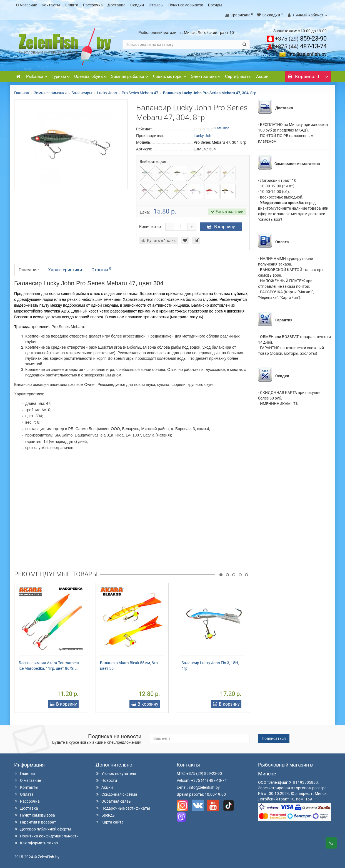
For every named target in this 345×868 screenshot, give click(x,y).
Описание (29, 270)
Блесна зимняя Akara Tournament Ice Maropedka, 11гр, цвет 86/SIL (49, 666)
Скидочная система (116, 794)
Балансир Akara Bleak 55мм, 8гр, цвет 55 (129, 666)
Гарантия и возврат (35, 822)
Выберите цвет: (154, 162)
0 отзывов (222, 128)
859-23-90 (301, 39)
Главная (22, 93)
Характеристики (65, 270)
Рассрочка (93, 5)
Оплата (72, 5)
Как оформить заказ (36, 843)
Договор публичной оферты (43, 829)
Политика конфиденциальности (46, 836)
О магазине (27, 5)
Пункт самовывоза (186, 5)
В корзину (221, 227)
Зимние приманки (50, 93)
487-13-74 (301, 46)
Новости (106, 780)
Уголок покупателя (116, 773)
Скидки (137, 5)
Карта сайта (110, 822)
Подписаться (274, 738)
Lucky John (107, 93)
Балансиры (82, 93)
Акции (262, 76)
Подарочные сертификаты (123, 808)
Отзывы (156, 5)
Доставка (117, 5)
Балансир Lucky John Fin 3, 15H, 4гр (210, 666)
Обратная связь (113, 801)
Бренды (215, 5)
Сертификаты (238, 76)
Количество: (150, 227)
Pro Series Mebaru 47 (140, 93)
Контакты (51, 5)
